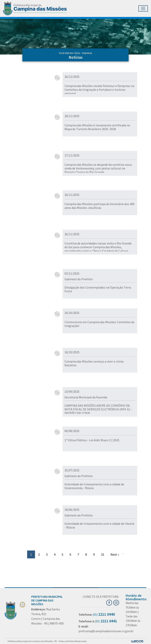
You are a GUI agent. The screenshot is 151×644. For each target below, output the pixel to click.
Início (77, 53)
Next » (115, 554)
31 (103, 554)
